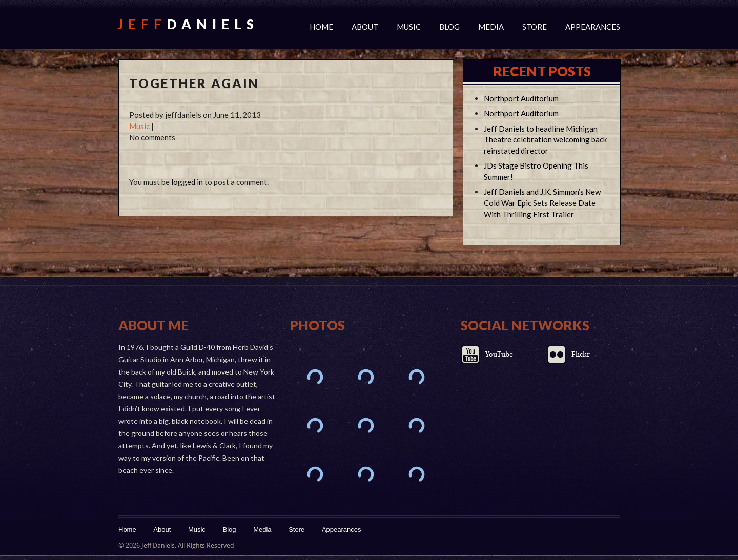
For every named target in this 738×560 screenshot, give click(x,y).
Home (321, 27)
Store (535, 27)
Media (491, 27)
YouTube (499, 354)
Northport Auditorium (521, 98)
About (365, 27)
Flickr (581, 354)
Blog (449, 27)
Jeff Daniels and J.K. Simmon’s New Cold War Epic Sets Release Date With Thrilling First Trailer (542, 203)
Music (409, 27)
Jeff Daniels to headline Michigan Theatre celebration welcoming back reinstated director (545, 140)
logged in (187, 182)
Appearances (593, 27)
